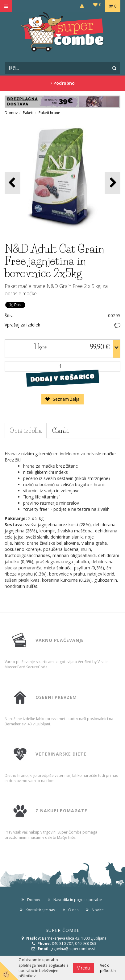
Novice (98, 910)
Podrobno (63, 83)
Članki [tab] (60, 431)
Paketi (28, 113)
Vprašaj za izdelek (22, 325)
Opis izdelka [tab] (26, 431)
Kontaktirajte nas (40, 910)
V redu (83, 968)
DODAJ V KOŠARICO (62, 378)
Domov (11, 113)
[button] (112, 183)
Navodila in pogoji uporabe (78, 900)
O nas (73, 910)
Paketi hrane (49, 113)
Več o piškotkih (108, 968)
